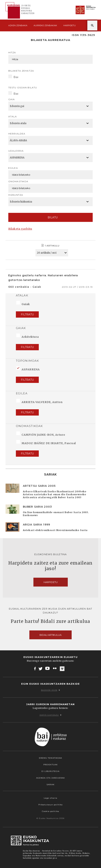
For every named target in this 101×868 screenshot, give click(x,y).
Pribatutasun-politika (51, 805)
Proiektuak (50, 765)
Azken (18, 25)
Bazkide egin (50, 690)
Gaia (12, 99)
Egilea (13, 168)
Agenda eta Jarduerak (50, 778)
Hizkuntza (16, 195)
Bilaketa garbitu (20, 229)
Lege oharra (50, 798)
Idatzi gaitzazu (51, 715)
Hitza (12, 52)
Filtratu (27, 314)
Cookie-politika (50, 811)
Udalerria (16, 151)
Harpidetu (70, 25)
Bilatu (50, 217)
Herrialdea (17, 134)
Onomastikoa (18, 181)
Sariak (51, 785)
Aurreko (45, 25)
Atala (13, 116)
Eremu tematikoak (51, 758)
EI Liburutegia (51, 771)
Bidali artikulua (50, 635)
